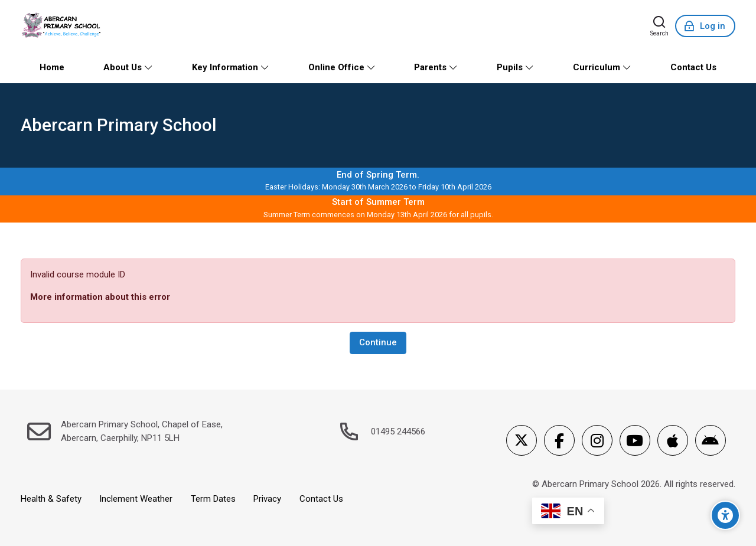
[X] (522, 440)
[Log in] (705, 26)
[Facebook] (559, 440)
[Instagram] (597, 440)
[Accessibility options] (725, 515)
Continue (378, 342)
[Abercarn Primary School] (62, 26)
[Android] (711, 440)
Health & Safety (51, 499)
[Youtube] (635, 440)
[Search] (659, 26)
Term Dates (213, 499)
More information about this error (100, 297)
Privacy (267, 499)
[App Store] (673, 440)
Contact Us (321, 499)
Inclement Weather (136, 499)
